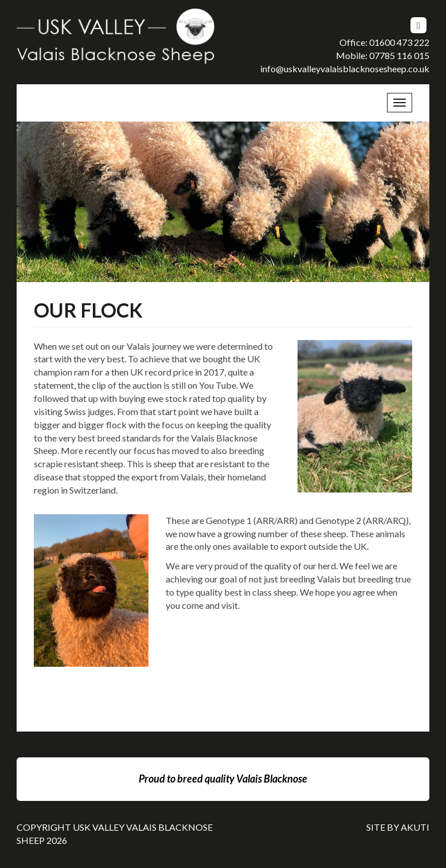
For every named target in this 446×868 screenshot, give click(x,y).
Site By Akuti (398, 827)
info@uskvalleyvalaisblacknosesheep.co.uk (345, 69)
